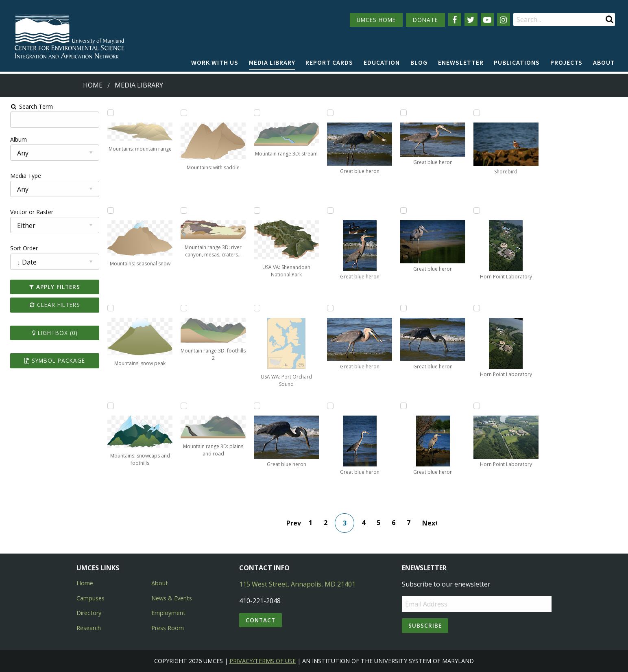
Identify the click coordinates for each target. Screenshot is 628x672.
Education (382, 62)
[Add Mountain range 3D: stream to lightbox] (256, 113)
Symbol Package (50, 360)
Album (14, 139)
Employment (168, 613)
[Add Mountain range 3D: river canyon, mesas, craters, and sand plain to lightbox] (181, 210)
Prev (294, 523)
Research (89, 628)
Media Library (272, 62)
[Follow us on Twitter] (471, 20)
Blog (419, 62)
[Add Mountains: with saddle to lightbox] (181, 113)
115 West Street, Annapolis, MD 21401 (297, 584)
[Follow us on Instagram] (504, 20)
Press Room (168, 628)
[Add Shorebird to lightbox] (479, 113)
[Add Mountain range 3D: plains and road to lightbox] (181, 406)
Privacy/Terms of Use (263, 661)
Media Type (21, 176)
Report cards (329, 62)
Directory (89, 613)
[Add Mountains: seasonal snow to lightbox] (107, 210)
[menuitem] (215, 63)
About (604, 62)
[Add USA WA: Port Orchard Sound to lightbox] (256, 308)
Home (93, 85)
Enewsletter (461, 62)
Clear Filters (50, 305)
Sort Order (19, 248)
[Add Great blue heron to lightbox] (256, 406)
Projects (566, 62)
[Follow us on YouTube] (487, 20)
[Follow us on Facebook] (455, 20)
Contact (261, 620)
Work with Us (215, 62)
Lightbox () (50, 333)
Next (430, 523)
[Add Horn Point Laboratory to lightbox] (479, 210)
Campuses (90, 598)
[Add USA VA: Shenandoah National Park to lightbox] (256, 210)
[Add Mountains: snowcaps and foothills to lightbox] (107, 406)
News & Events (172, 598)
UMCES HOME (376, 20)
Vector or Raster (27, 212)
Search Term (27, 106)
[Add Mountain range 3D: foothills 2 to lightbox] (181, 308)
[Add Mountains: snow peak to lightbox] (107, 308)
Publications (517, 62)
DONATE (425, 20)
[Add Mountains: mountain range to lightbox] (107, 113)
